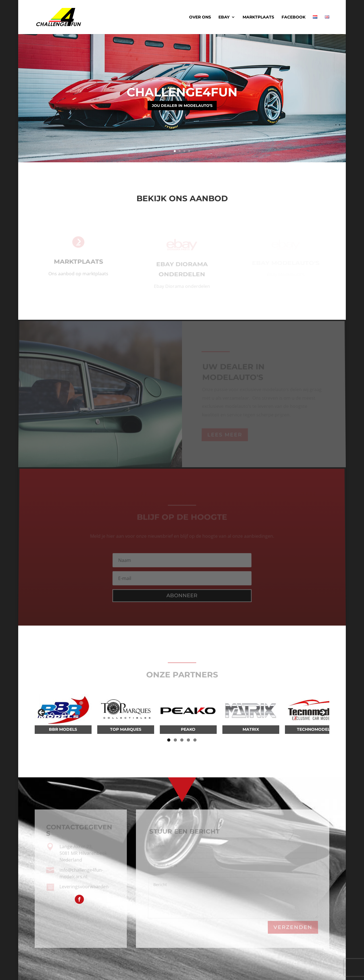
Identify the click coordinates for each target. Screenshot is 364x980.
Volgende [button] (322, 713)
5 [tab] (195, 740)
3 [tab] (182, 740)
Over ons (200, 17)
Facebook (293, 17)
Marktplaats (258, 17)
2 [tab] (175, 740)
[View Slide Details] (63, 710)
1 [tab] (169, 740)
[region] (182, 714)
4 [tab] (188, 740)
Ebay (224, 17)
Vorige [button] (42, 713)
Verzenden (293, 927)
